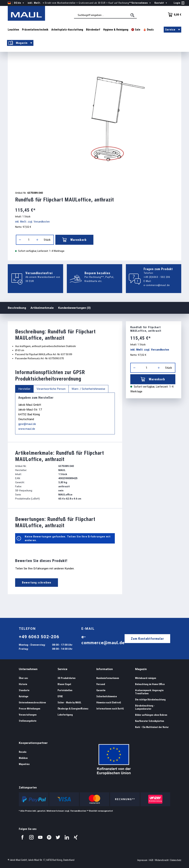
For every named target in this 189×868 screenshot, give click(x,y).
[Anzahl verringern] (20, 240)
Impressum (142, 860)
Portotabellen (65, 690)
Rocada (23, 752)
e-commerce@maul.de (157, 285)
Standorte (24, 690)
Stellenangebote (28, 721)
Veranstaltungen (28, 715)
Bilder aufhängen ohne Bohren (151, 715)
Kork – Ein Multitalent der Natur (152, 727)
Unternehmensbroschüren (32, 703)
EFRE (60, 696)
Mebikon (23, 758)
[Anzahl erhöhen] (37, 240)
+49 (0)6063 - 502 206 (157, 277)
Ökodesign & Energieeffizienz (73, 709)
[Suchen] (133, 15)
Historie (23, 684)
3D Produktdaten (67, 678)
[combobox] (105, 15)
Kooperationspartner (33, 743)
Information (105, 669)
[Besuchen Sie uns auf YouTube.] (40, 837)
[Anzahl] (29, 240)
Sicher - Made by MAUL (69, 703)
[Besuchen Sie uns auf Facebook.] (23, 837)
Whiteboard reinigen (146, 678)
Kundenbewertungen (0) (74, 308)
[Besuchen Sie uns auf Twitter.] (58, 837)
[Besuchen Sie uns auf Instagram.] (31, 837)
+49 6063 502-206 (39, 637)
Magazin (141, 669)
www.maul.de (27, 429)
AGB (151, 860)
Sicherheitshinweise (107, 696)
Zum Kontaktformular (147, 639)
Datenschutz (176, 860)
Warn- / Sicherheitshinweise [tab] (88, 389)
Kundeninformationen (108, 678)
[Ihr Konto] (179, 3)
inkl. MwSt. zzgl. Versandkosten (32, 222)
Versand (101, 684)
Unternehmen (28, 669)
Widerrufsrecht (162, 860)
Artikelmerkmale (42, 308)
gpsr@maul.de (27, 424)
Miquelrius (24, 764)
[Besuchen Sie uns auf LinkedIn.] (67, 837)
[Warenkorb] (173, 15)
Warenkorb (74, 240)
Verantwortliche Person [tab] (51, 389)
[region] (94, 119)
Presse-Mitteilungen (30, 709)
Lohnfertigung (65, 715)
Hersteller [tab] (24, 389)
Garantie (101, 690)
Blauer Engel (64, 684)
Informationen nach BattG (110, 709)
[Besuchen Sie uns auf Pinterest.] (49, 837)
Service (62, 669)
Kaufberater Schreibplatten (150, 721)
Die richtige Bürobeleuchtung (150, 700)
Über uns (23, 678)
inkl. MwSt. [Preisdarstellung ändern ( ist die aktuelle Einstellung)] (36, 3)
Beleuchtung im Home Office (150, 684)
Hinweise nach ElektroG (109, 703)
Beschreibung (17, 308)
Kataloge (24, 696)
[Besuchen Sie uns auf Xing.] (76, 837)
